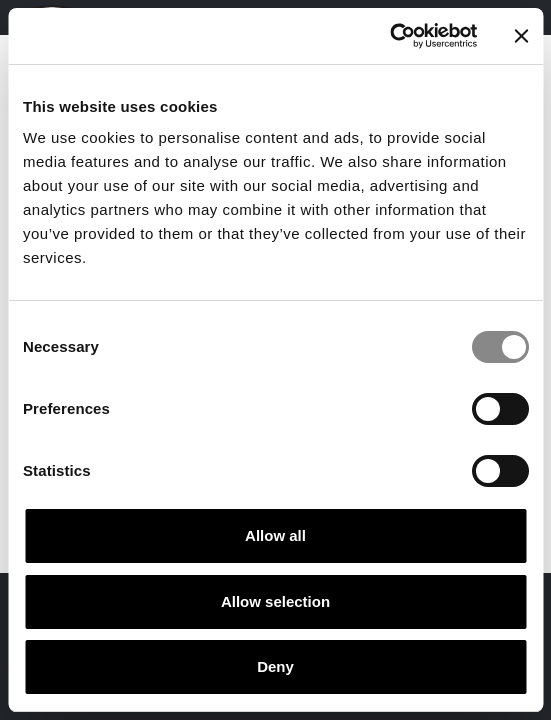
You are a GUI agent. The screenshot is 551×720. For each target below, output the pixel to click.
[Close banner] (521, 36)
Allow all (275, 535)
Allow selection (275, 601)
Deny (275, 666)
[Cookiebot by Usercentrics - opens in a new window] (389, 36)
